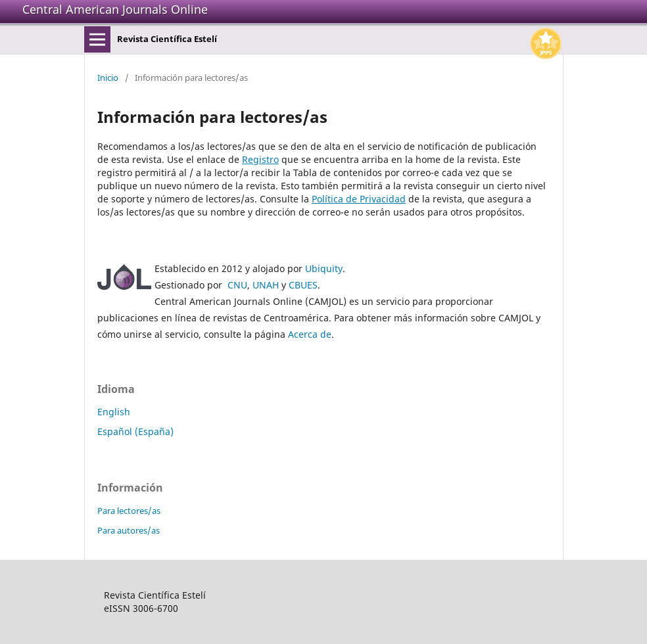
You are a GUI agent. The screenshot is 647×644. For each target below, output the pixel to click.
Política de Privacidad (359, 199)
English (114, 412)
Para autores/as (129, 530)
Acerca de (310, 334)
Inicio (108, 78)
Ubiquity (324, 268)
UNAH (266, 285)
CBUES (303, 285)
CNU (237, 285)
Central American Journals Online (115, 9)
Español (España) (135, 431)
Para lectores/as (129, 511)
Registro (260, 159)
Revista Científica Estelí (167, 39)
